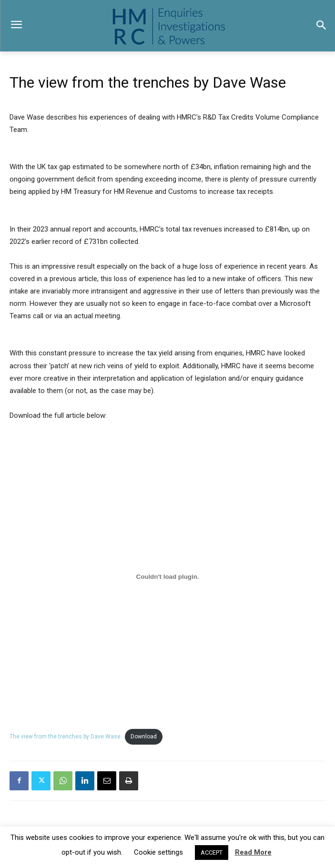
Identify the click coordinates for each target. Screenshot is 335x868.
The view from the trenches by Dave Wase (65, 737)
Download (144, 737)
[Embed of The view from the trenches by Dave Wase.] (167, 577)
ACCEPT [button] (212, 853)
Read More (253, 852)
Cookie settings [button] (158, 852)
